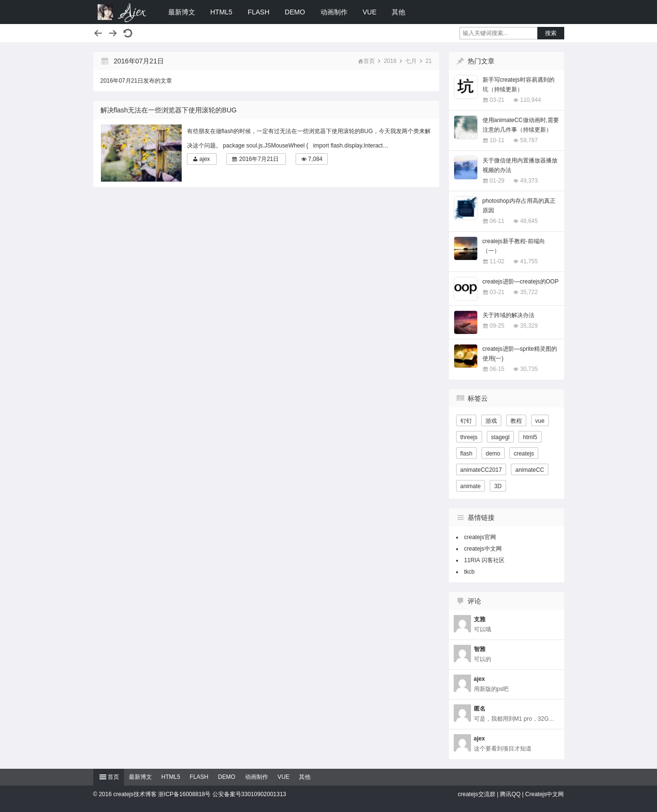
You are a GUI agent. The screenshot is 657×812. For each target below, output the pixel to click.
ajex (205, 159)
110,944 (530, 100)
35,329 (529, 326)
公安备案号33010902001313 (249, 794)
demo (493, 454)
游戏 (491, 421)
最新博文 (182, 12)
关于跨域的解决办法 (508, 315)
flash (466, 454)
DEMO (295, 12)
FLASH (258, 12)
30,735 (529, 369)
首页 (369, 61)
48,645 (529, 221)
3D (498, 486)
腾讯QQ (510, 794)
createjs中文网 (483, 549)
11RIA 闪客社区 (484, 560)
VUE (370, 12)
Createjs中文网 (545, 794)
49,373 (529, 181)
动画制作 (334, 12)
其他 (398, 12)
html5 (530, 437)
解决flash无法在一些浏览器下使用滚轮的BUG (169, 110)
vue (540, 421)
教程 (516, 421)
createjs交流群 (477, 794)
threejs (469, 437)
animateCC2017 (481, 470)
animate (471, 486)
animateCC (530, 470)
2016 (390, 61)
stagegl (501, 437)
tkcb (470, 572)
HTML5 (222, 12)
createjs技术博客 (122, 12)
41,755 (529, 261)
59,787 (529, 140)
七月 (411, 61)
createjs (524, 454)
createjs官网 (480, 537)
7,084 (315, 159)
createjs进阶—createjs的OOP (521, 282)
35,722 (529, 292)
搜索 (551, 33)
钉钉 (466, 421)
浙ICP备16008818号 (184, 794)
